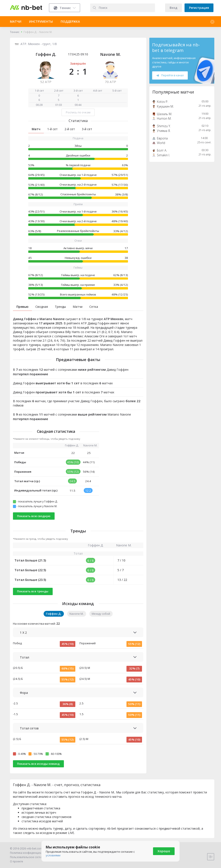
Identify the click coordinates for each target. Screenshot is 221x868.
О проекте (17, 861)
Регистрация (199, 8)
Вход (174, 8)
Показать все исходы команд (38, 764)
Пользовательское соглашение (30, 857)
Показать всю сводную (34, 516)
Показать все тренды (33, 591)
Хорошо (164, 851)
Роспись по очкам (78, 112)
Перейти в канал (170, 75)
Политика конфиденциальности (31, 853)
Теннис (15, 32)
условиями (53, 855)
